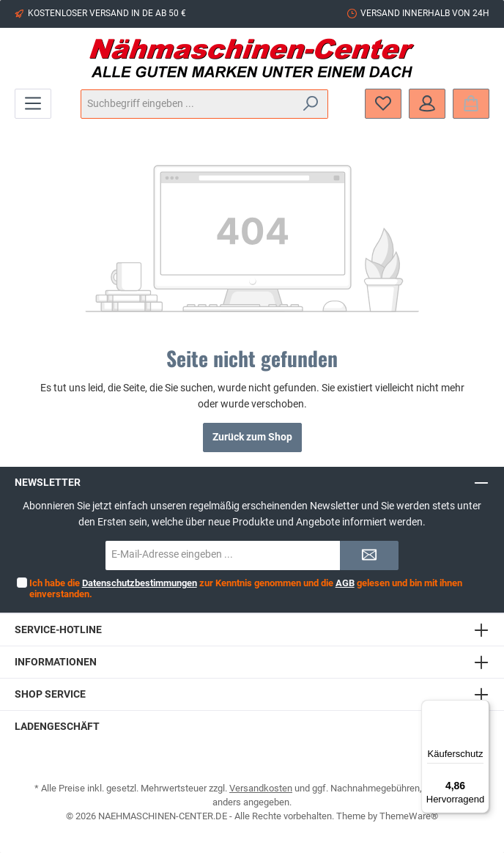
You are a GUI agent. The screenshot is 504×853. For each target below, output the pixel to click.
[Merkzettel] (383, 104)
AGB (344, 583)
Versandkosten (261, 788)
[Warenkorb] (471, 104)
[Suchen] (311, 104)
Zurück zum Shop (252, 437)
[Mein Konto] (427, 104)
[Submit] (369, 555)
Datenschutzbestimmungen (139, 583)
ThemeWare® (409, 816)
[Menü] (33, 104)
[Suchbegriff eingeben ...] (188, 104)
